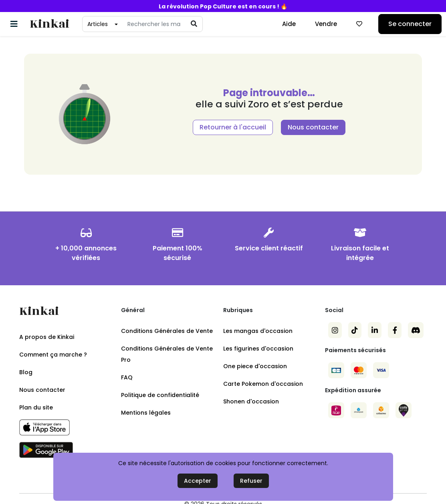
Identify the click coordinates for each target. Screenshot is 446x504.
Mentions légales (146, 413)
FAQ (127, 377)
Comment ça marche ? (53, 355)
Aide (289, 24)
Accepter (198, 481)
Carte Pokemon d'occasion (263, 384)
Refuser (251, 481)
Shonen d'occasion (251, 401)
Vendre (326, 24)
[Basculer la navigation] (14, 24)
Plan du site (36, 407)
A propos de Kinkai (47, 337)
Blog (26, 372)
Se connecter (410, 24)
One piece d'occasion (255, 366)
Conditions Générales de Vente (167, 331)
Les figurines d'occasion (258, 349)
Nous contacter (313, 127)
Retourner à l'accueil (233, 127)
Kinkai (49, 24)
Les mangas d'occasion (258, 331)
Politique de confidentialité (160, 395)
